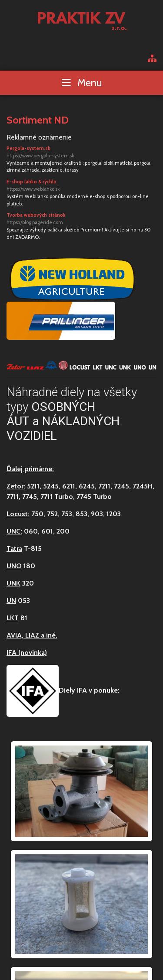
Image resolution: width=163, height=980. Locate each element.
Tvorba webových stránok (81, 219)
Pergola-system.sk (81, 152)
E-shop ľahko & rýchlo (81, 186)
